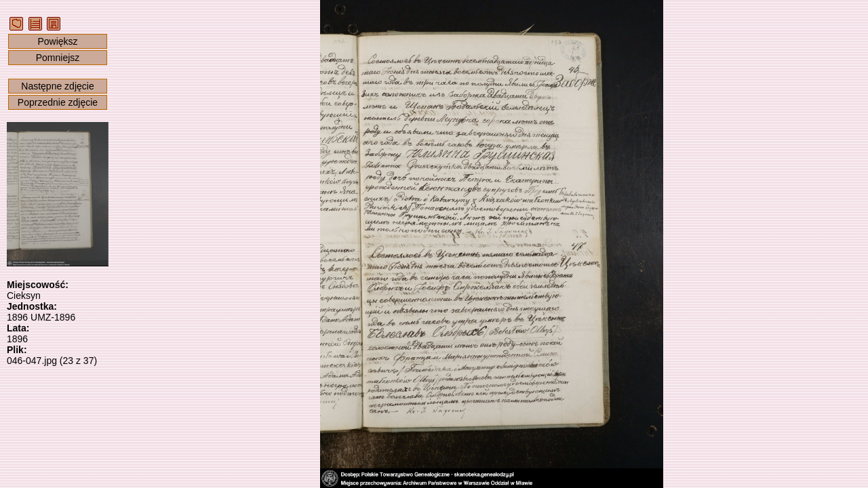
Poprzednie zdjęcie (58, 102)
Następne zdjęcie (57, 86)
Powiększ (57, 41)
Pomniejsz (58, 58)
